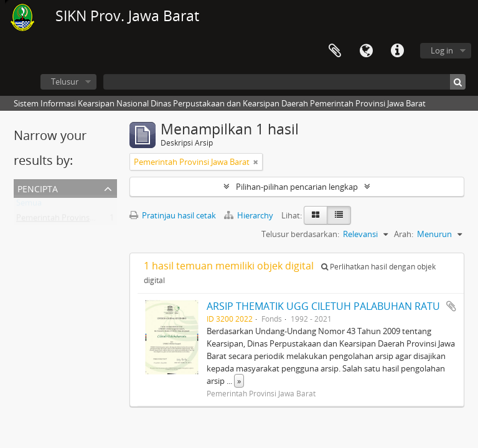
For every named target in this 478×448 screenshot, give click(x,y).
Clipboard (335, 51)
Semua (29, 205)
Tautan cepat (397, 51)
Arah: (404, 234)
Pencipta (38, 188)
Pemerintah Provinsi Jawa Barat (74, 220)
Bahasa (366, 51)
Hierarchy (250, 215)
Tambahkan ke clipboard (451, 306)
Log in (442, 50)
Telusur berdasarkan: (300, 234)
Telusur (65, 82)
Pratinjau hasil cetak (173, 215)
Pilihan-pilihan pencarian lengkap (297, 187)
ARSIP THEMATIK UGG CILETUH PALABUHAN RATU (323, 306)
